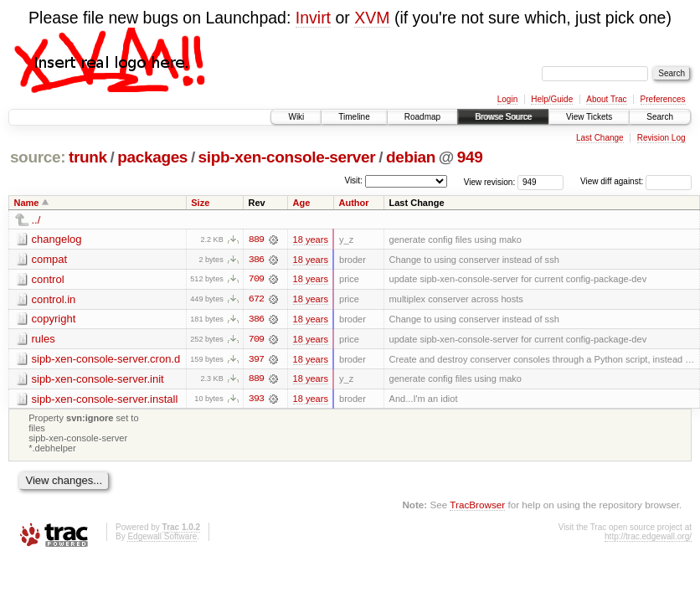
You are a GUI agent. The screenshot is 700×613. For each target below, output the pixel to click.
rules (44, 340)
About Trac (606, 99)
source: (38, 157)
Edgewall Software (162, 538)
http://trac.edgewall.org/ (648, 538)
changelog (57, 239)
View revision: (490, 181)
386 (256, 260)
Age (302, 203)
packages (152, 157)
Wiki (296, 117)
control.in (54, 299)
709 (256, 280)
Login (507, 99)
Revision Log (661, 138)
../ (36, 220)
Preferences (663, 99)
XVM (372, 18)
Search (660, 117)
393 (256, 400)
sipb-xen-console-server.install (105, 400)
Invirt (313, 18)
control (48, 279)
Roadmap (422, 117)
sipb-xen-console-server (287, 157)
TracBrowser (477, 506)
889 (256, 240)
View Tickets (589, 117)
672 (256, 300)
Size (200, 203)
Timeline (354, 117)
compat (50, 259)
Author (353, 203)
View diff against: (636, 181)
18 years (311, 240)
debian (411, 157)
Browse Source (503, 117)
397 (256, 360)
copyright (54, 319)
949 (470, 157)
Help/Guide (552, 99)
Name (27, 203)
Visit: (353, 180)
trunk (88, 157)
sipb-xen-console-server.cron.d (106, 360)
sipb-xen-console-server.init (98, 380)
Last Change (600, 138)
